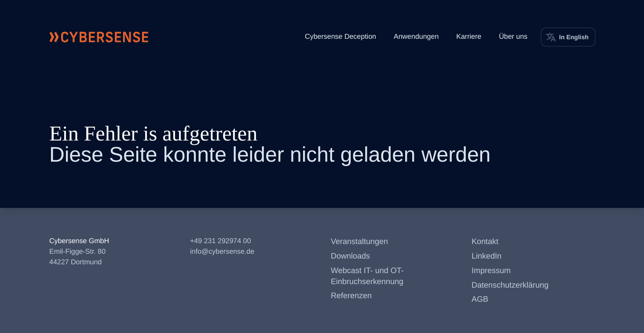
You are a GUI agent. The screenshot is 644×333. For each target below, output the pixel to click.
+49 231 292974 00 (220, 241)
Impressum (491, 270)
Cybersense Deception (340, 37)
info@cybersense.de (222, 252)
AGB (480, 299)
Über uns (513, 37)
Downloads (350, 256)
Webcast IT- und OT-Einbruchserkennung (367, 276)
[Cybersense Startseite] (99, 37)
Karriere (469, 37)
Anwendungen (416, 37)
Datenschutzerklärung (510, 285)
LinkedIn (487, 256)
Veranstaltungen (359, 241)
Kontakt (485, 241)
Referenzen (351, 296)
